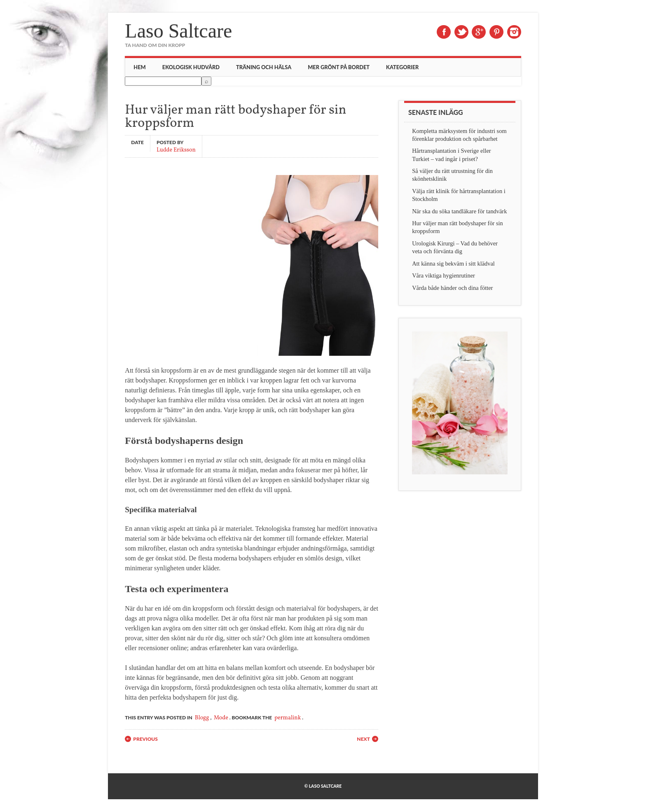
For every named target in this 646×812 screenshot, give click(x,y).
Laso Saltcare (178, 31)
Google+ (479, 32)
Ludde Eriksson (176, 150)
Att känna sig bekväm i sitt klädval (453, 264)
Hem (139, 67)
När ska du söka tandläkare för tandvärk (459, 211)
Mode (221, 718)
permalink (288, 718)
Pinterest (496, 32)
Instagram (514, 32)
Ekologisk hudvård (191, 67)
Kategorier (402, 67)
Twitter (461, 32)
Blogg (202, 718)
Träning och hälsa (264, 67)
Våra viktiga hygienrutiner (444, 275)
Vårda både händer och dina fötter (452, 288)
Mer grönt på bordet (339, 67)
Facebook (444, 32)
